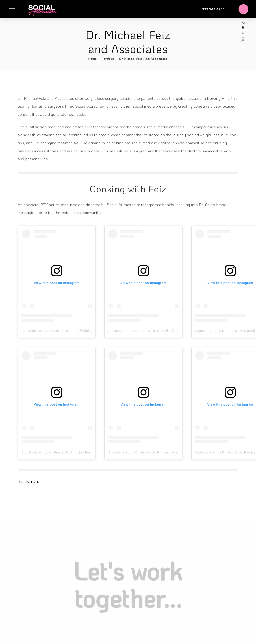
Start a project (244, 35)
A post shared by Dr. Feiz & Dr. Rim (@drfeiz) (57, 331)
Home (93, 59)
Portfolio (108, 59)
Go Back (32, 482)
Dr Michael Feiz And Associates (143, 59)
